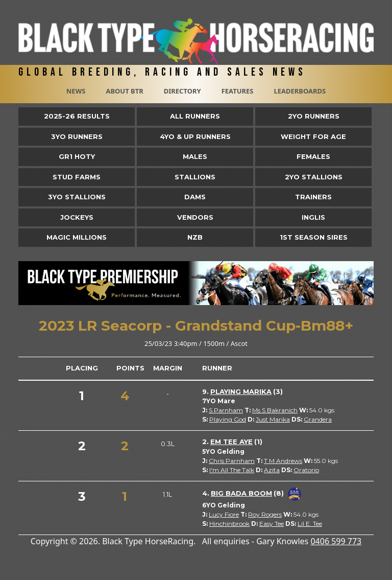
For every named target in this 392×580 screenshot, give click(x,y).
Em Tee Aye (231, 442)
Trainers (313, 197)
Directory (182, 91)
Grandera (318, 419)
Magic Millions (77, 237)
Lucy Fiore (224, 514)
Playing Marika (241, 391)
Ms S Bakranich (275, 410)
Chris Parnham (232, 461)
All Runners (195, 116)
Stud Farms (77, 177)
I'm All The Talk (232, 470)
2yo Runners (314, 116)
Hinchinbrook (229, 524)
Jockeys (77, 217)
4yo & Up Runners (195, 136)
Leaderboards (300, 91)
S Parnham (226, 410)
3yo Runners (77, 136)
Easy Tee (272, 524)
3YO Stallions (77, 197)
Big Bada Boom (241, 493)
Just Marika (273, 419)
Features (238, 91)
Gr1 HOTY (77, 156)
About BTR (124, 91)
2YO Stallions (314, 177)
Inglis (313, 217)
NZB (195, 237)
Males (195, 156)
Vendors (195, 217)
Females (313, 156)
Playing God (228, 419)
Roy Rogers (265, 514)
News (76, 91)
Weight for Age (313, 136)
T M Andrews (283, 461)
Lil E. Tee (310, 524)
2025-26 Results (77, 116)
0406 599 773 (336, 541)
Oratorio (306, 470)
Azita (272, 470)
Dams (195, 197)
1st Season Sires (314, 237)
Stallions (195, 177)
